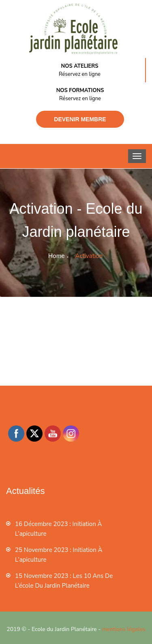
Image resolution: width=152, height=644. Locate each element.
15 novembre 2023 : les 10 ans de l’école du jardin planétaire (64, 581)
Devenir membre (80, 119)
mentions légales (124, 629)
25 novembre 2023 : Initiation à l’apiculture (59, 555)
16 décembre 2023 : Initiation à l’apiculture (58, 529)
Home (57, 256)
